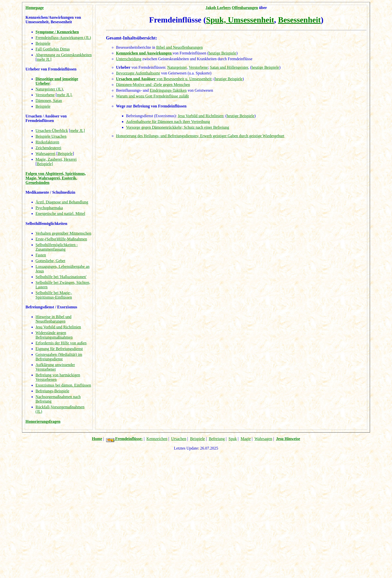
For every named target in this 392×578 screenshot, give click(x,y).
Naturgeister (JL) (49, 89)
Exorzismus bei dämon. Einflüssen (63, 385)
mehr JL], (65, 95)
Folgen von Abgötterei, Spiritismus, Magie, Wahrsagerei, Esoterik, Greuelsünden (56, 178)
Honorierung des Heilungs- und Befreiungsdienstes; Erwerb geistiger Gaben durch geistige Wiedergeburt (200, 136)
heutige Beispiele (222, 53)
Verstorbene (45, 95)
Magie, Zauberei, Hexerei (56, 159)
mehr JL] (44, 59)
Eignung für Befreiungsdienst (59, 349)
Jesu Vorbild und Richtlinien (58, 327)
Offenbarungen (245, 8)
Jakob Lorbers (218, 8)
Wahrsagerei (45, 154)
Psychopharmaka (49, 208)
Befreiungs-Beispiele (52, 391)
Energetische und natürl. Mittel (60, 214)
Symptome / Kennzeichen (57, 32)
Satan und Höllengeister (229, 67)
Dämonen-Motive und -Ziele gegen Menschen (153, 85)
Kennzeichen (157, 439)
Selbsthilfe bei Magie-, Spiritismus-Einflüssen (54, 295)
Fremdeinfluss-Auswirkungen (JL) (63, 38)
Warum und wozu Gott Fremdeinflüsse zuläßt (152, 96)
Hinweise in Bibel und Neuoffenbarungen (53, 319)
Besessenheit (299, 20)
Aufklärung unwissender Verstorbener (55, 367)
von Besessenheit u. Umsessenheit (164, 79)
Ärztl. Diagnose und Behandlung (62, 202)
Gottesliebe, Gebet (50, 261)
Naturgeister (177, 67)
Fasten (41, 255)
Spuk (233, 439)
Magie (246, 439)
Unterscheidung (129, 59)
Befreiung (217, 439)
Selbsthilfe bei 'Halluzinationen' (61, 277)
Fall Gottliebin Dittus (53, 49)
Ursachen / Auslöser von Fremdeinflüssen (46, 118)
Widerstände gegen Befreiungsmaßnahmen (54, 335)
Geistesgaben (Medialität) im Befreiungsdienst (59, 357)
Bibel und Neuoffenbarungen (179, 47)
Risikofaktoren (47, 142)
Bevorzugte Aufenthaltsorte (138, 73)
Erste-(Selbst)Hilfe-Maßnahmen (61, 239)
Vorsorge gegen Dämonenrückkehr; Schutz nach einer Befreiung (178, 127)
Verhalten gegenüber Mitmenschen (63, 233)
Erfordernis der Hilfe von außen (61, 343)
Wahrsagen (263, 439)
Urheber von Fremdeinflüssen (51, 69)
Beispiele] (45, 164)
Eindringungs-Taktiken (168, 90)
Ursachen (179, 439)
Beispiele (43, 43)
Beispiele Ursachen (51, 136)
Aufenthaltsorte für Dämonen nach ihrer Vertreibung (168, 122)
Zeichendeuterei (48, 148)
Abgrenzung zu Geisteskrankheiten (64, 55)
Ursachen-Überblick (52, 131)
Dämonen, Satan (49, 101)
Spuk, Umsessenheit (240, 20)
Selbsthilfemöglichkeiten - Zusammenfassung (57, 247)
